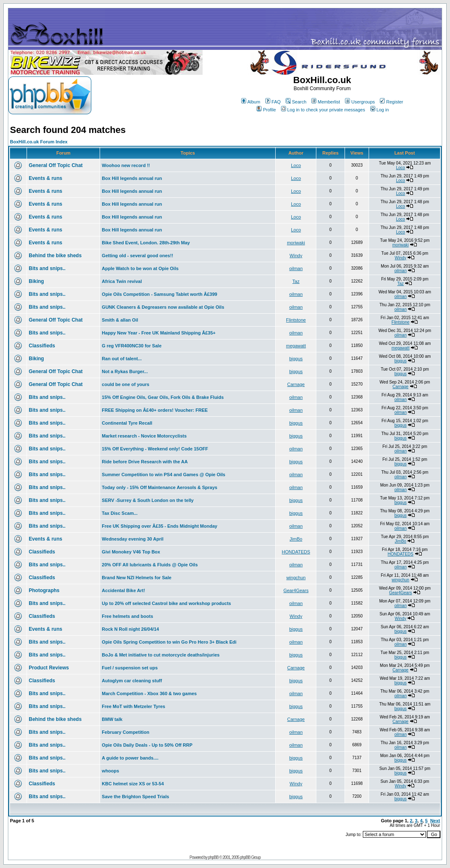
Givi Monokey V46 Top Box (131, 552)
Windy (296, 256)
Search (296, 102)
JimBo (296, 539)
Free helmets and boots (127, 616)
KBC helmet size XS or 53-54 (133, 784)
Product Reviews (49, 668)
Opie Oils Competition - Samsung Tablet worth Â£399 (159, 294)
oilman (296, 268)
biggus (296, 359)
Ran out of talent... (122, 359)
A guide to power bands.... (130, 758)
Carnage (296, 384)
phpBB (213, 857)
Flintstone (296, 320)
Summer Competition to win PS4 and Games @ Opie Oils (163, 475)
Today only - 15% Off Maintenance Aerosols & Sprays (159, 487)
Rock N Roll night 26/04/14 (130, 629)
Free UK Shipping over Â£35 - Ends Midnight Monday (159, 526)
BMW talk (112, 719)
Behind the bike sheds (55, 256)
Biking (36, 281)
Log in (380, 110)
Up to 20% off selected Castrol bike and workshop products (166, 603)
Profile (266, 110)
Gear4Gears (296, 590)
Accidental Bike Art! (123, 590)
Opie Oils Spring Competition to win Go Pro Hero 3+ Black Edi (169, 642)
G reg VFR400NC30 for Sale (132, 346)
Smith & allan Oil (120, 320)
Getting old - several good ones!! (137, 256)
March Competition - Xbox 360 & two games (149, 693)
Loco (296, 165)
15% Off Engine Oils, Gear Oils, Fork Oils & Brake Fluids (163, 397)
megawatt (296, 346)
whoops (110, 771)
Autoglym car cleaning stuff (132, 681)
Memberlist (326, 102)
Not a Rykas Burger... (125, 371)
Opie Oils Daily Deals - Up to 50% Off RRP (147, 745)
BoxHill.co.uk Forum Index (39, 142)
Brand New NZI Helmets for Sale (137, 578)
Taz (296, 281)
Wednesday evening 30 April (133, 539)
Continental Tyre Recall (127, 423)
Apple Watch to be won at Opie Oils (140, 268)
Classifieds (42, 346)
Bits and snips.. (47, 268)
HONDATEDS (296, 552)
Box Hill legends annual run (132, 178)
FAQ (273, 102)
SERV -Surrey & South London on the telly (148, 500)
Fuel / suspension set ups (130, 668)
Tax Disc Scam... (120, 513)
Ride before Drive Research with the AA (145, 462)
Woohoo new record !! (126, 165)
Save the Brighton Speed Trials (135, 797)
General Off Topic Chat (56, 165)
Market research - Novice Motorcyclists (144, 436)
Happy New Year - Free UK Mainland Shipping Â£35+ (159, 333)
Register (391, 102)
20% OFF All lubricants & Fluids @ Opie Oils (150, 565)
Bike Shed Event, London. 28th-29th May (146, 243)
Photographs (44, 590)
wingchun (296, 578)
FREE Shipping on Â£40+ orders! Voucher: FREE (155, 410)
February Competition (125, 732)
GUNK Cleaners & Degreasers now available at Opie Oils (163, 307)
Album (251, 102)
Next (435, 821)
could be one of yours (125, 384)
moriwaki (296, 243)
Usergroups (360, 102)
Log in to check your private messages (323, 110)
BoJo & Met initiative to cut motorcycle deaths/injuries (161, 655)
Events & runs (45, 178)
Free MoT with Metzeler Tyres (133, 706)
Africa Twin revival (122, 281)
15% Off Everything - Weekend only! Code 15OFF (155, 449)
